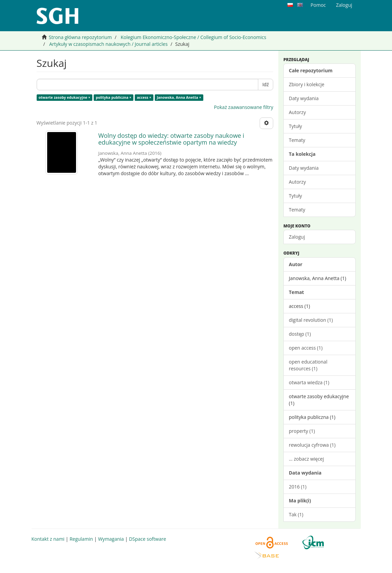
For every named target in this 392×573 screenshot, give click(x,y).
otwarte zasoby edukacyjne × (64, 97)
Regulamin (81, 539)
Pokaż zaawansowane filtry (244, 107)
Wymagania (111, 539)
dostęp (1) (300, 334)
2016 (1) (298, 487)
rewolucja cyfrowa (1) (312, 445)
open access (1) (306, 348)
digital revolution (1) (311, 320)
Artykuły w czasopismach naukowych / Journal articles (108, 44)
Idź (266, 84)
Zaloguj (297, 237)
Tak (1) (296, 514)
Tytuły (295, 126)
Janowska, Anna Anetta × (179, 97)
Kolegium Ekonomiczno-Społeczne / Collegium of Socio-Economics (193, 37)
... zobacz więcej (306, 459)
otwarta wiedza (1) (309, 382)
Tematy (297, 140)
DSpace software (147, 539)
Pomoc (318, 5)
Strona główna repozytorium (80, 37)
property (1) (302, 431)
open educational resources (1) (308, 365)
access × (144, 97)
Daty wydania (304, 98)
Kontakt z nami (48, 539)
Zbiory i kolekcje (307, 84)
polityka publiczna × (114, 97)
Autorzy (297, 112)
